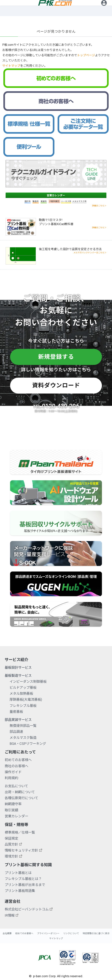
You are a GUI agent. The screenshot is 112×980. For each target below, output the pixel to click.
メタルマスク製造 (23, 738)
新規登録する (56, 357)
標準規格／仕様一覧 (20, 832)
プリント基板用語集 (20, 891)
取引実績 (11, 810)
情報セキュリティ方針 (21, 850)
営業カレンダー (56, 195)
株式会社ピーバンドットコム (27, 909)
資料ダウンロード (56, 385)
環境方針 (11, 856)
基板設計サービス (18, 668)
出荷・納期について (20, 792)
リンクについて (71, 933)
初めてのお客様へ (18, 760)
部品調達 (16, 732)
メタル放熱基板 (21, 693)
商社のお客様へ (16, 766)
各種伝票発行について (21, 798)
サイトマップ (11, 66)
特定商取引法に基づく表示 (96, 933)
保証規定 (11, 838)
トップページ (86, 55)
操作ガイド (13, 772)
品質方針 (11, 844)
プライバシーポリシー (48, 933)
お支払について (16, 786)
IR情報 (10, 915)
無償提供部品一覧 (23, 726)
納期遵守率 (13, 804)
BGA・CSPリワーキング (28, 744)
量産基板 (16, 712)
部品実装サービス (18, 720)
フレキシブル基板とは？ (23, 879)
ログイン (104, 8)
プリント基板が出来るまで (25, 885)
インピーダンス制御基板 (28, 682)
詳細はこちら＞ (99, 206)
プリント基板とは (18, 873)
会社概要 (7, 933)
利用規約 (11, 778)
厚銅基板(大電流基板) (26, 699)
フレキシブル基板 (23, 706)
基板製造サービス (18, 676)
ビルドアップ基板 (23, 688)
